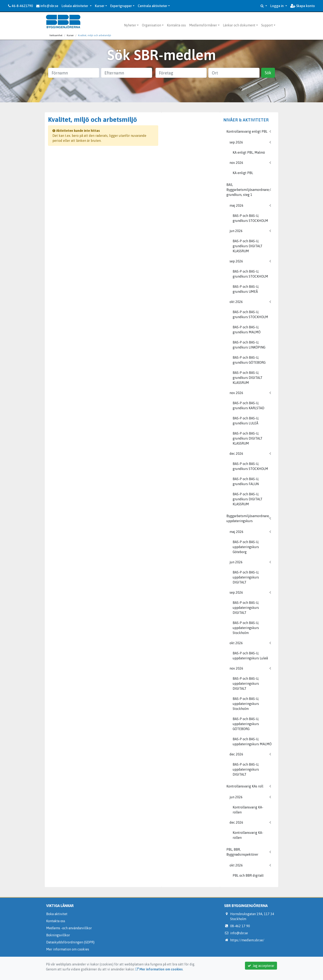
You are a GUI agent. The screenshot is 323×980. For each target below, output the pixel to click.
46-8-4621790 (20, 6)
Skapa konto (303, 6)
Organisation (152, 25)
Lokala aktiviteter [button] (75, 6)
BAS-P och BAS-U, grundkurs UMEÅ (246, 289)
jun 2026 (236, 231)
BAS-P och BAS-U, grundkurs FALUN (246, 481)
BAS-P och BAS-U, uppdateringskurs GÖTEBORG (246, 724)
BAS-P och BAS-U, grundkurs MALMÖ (247, 330)
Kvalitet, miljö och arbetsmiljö (95, 35)
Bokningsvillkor (58, 935)
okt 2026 (236, 302)
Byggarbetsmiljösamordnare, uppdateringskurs (248, 518)
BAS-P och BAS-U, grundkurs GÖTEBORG (249, 360)
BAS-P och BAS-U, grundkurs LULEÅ (246, 421)
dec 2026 (236, 454)
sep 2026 (236, 142)
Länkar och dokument (239, 25)
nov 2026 (236, 163)
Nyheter (130, 25)
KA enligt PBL (243, 173)
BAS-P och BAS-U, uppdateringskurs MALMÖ (252, 741)
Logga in (277, 6)
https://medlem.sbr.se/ (247, 940)
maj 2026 (237, 205)
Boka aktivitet (57, 914)
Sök (268, 73)
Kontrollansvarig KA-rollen (248, 810)
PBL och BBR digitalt (248, 875)
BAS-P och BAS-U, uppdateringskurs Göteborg (246, 547)
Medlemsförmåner (203, 25)
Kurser (100, 6)
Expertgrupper (121, 6)
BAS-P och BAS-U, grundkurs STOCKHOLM (250, 218)
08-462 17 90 (240, 926)
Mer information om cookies (68, 949)
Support (267, 25)
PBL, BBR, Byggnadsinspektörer (242, 852)
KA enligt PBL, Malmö (249, 152)
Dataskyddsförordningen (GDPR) (70, 942)
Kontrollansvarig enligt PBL (247, 131)
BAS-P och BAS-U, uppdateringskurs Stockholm (246, 628)
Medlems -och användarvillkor (69, 928)
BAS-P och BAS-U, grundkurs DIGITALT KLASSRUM (248, 246)
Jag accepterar (261, 966)
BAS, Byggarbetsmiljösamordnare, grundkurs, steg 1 (248, 190)
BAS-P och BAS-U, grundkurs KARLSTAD (248, 405)
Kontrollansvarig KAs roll (245, 786)
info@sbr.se (47, 6)
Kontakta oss (176, 25)
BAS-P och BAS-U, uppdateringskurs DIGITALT (246, 577)
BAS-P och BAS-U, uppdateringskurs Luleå (250, 656)
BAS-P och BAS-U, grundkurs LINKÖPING (249, 345)
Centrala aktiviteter (153, 6)
